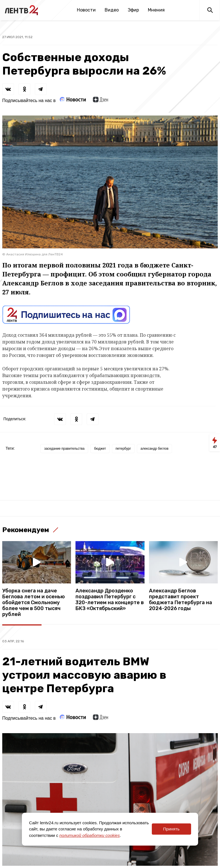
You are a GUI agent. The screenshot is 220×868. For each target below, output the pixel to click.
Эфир (133, 10)
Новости (86, 10)
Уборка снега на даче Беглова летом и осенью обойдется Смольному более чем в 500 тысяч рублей (34, 603)
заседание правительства (64, 449)
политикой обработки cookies (90, 835)
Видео (112, 10)
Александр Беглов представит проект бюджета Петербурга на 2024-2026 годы (181, 600)
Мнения (156, 10)
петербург (123, 449)
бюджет (100, 449)
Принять (171, 829)
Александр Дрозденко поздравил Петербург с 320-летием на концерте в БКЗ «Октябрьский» (110, 600)
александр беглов (155, 449)
